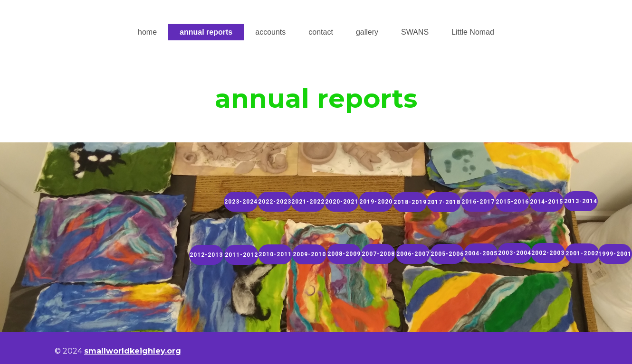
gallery (367, 32)
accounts (270, 32)
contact (321, 32)
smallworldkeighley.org (133, 351)
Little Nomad (473, 32)
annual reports (206, 32)
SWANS (415, 32)
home (147, 32)
